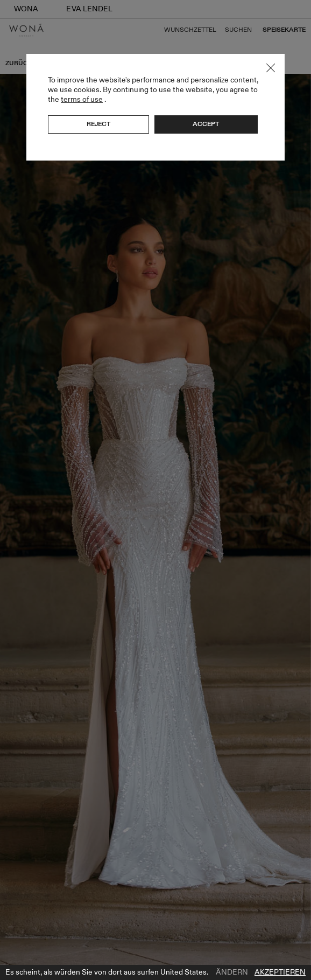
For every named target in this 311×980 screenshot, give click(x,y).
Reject (98, 124)
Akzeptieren (280, 972)
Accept (206, 124)
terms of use (82, 99)
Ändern (232, 972)
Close (271, 68)
